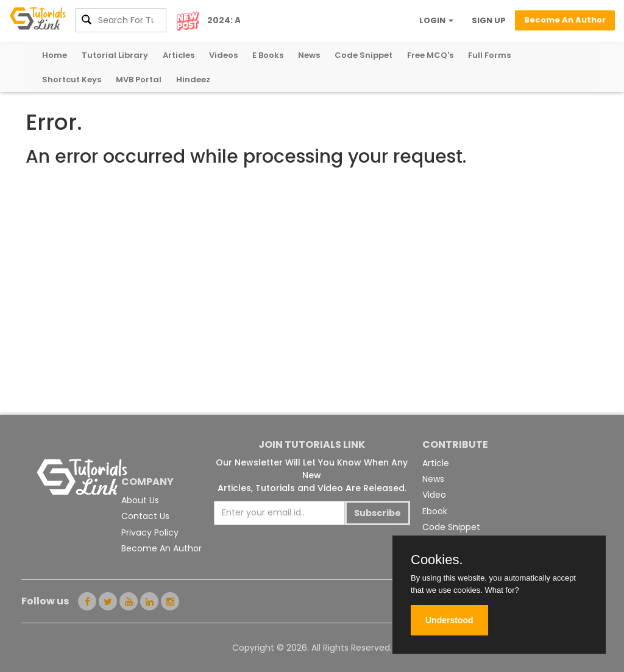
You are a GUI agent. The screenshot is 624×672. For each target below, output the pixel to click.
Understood (449, 620)
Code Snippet (363, 55)
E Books (268, 55)
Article (436, 463)
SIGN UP (489, 20)
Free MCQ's (430, 55)
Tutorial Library (115, 55)
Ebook (435, 511)
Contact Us (145, 516)
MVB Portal (139, 80)
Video (434, 495)
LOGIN (436, 20)
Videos (223, 55)
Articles (179, 55)
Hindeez (193, 80)
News (309, 55)
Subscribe (378, 513)
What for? (502, 590)
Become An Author (161, 548)
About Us (140, 500)
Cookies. (437, 560)
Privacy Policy (150, 532)
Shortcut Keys (72, 80)
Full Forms (489, 55)
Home (55, 55)
